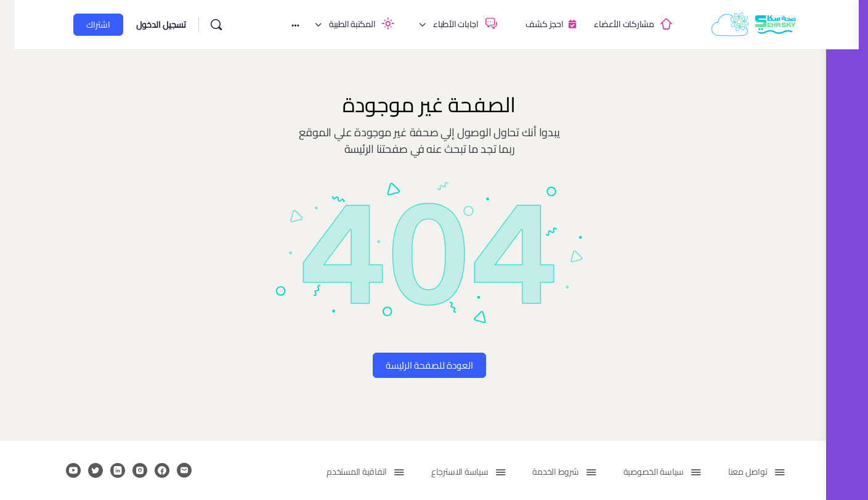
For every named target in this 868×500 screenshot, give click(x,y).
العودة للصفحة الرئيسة (413, 365)
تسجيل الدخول (138, 25)
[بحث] (193, 25)
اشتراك (75, 25)
